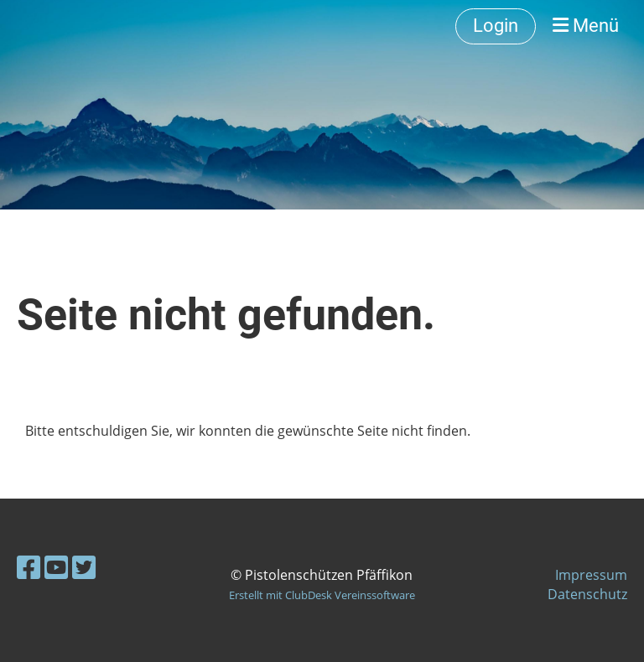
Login (496, 26)
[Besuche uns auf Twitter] (84, 567)
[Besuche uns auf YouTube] (56, 567)
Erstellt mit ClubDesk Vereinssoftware (322, 595)
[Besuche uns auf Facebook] (29, 567)
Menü (586, 26)
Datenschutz (587, 594)
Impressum (591, 575)
